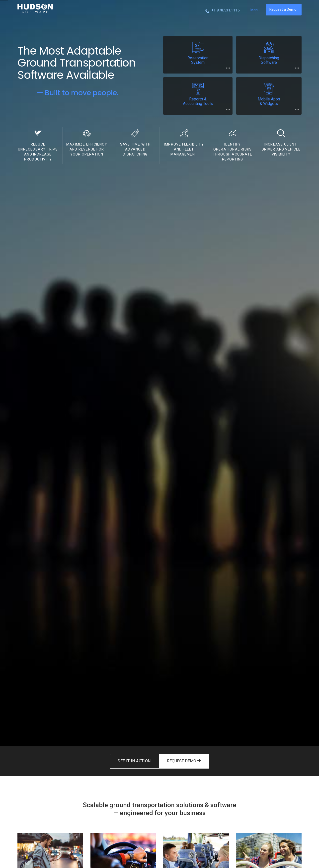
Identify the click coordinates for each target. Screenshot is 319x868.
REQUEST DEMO (184, 761)
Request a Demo (283, 9)
